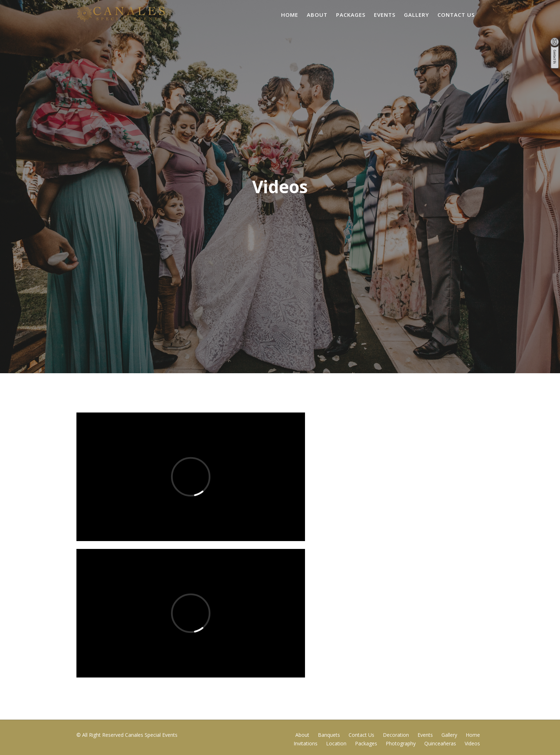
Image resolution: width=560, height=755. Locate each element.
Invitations (306, 743)
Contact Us (456, 15)
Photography (401, 743)
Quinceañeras (440, 743)
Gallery (416, 15)
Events (385, 15)
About (317, 15)
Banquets (329, 735)
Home (290, 15)
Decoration (396, 735)
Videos (472, 743)
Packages (351, 15)
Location (336, 743)
